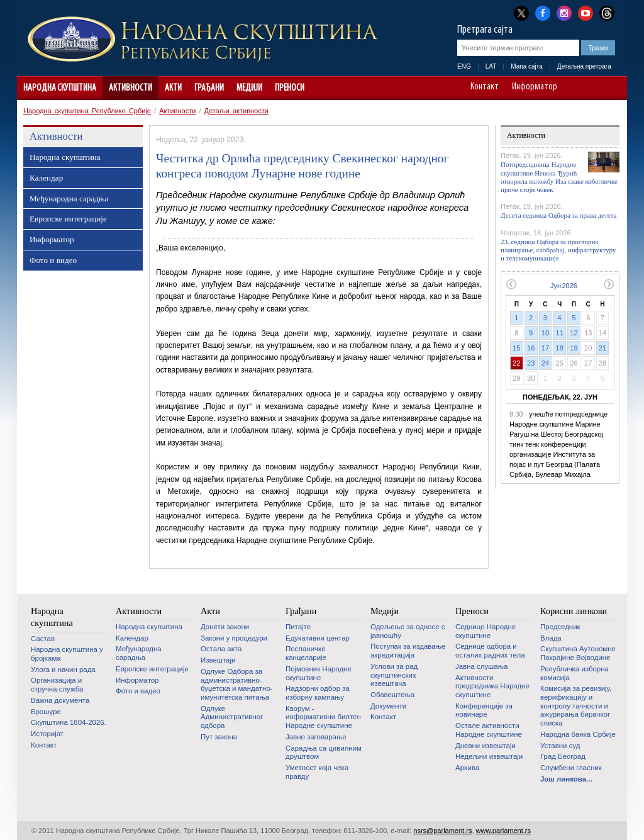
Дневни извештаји (486, 746)
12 (574, 333)
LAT (491, 66)
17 (545, 348)
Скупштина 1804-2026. (69, 722)
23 (531, 363)
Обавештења (392, 695)
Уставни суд (560, 746)
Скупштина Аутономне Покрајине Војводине (578, 653)
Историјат (47, 734)
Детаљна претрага (584, 66)
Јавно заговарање (316, 737)
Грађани (209, 88)
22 (516, 363)
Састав (43, 639)
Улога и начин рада (63, 669)
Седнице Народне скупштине (486, 631)
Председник (560, 627)
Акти (173, 88)
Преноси (290, 88)
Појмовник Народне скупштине (319, 673)
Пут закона (219, 737)
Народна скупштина (60, 88)
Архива (467, 768)
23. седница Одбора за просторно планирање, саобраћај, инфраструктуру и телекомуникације (558, 250)
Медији (249, 88)
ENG (464, 66)
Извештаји (218, 660)
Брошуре (46, 712)
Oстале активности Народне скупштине (489, 730)
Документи (388, 706)
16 (531, 348)
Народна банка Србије (578, 734)
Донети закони (225, 627)
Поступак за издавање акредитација (408, 651)
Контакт (485, 87)
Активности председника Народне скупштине (492, 686)
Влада (551, 638)
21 (602, 348)
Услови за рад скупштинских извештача (394, 675)
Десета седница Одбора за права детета (558, 215)
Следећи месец (609, 284)
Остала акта (221, 649)
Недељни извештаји (489, 756)
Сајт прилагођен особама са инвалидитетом (612, 88)
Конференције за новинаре (484, 710)
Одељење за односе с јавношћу (408, 631)
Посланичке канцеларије (306, 653)
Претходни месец (511, 284)
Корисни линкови (574, 611)
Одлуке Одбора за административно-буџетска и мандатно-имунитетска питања (237, 684)
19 (574, 348)
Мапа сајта (527, 66)
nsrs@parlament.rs (442, 831)
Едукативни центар (318, 638)
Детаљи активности (236, 111)
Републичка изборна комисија (575, 673)
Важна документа (60, 700)
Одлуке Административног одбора (232, 717)
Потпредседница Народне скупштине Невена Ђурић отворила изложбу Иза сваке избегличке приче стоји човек (559, 177)
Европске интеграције (68, 219)
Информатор (535, 87)
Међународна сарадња (69, 199)
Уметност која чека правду (317, 772)
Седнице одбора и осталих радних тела (490, 651)
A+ (594, 88)
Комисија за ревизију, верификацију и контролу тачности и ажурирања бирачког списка (576, 706)
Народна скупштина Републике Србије (87, 111)
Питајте (298, 627)
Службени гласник (571, 768)
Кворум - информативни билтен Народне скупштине (323, 717)
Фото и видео (53, 260)
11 (560, 333)
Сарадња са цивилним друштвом (324, 753)
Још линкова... (566, 779)
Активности (130, 88)
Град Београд (563, 756)
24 (545, 363)
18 (560, 348)
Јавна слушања (481, 666)
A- (576, 88)
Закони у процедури (234, 638)
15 (516, 348)
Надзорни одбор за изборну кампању (318, 693)
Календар (46, 178)
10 (545, 333)
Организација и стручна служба (57, 685)
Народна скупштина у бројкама (67, 654)
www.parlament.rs (503, 831)
